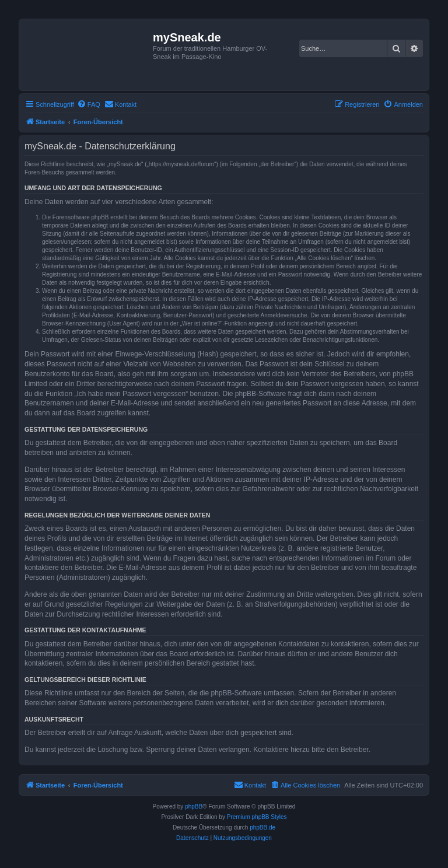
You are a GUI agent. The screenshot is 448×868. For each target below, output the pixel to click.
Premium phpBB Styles (257, 817)
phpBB (194, 806)
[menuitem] (89, 104)
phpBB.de (262, 827)
